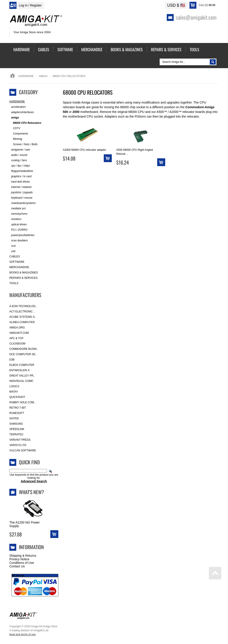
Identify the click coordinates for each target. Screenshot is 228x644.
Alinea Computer (22, 322)
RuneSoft (17, 413)
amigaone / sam (20, 150)
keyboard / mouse (21, 198)
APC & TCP (16, 338)
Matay (14, 392)
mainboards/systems (22, 203)
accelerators (17, 107)
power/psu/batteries (22, 235)
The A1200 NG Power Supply (24, 524)
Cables (15, 257)
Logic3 (14, 386)
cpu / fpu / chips (20, 166)
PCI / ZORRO (18, 230)
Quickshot (17, 397)
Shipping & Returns (23, 556)
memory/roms (18, 214)
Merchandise (19, 267)
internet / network (20, 187)
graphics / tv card (20, 176)
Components (19, 134)
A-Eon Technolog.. (23, 306)
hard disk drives (20, 182)
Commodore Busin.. (24, 349)
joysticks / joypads (21, 193)
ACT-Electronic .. (22, 312)
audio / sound (18, 155)
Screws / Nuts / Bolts (23, 144)
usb (12, 251)
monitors (15, 219)
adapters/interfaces (22, 112)
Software (17, 262)
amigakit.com (19, 333)
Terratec (16, 434)
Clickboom (17, 344)
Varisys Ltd (18, 445)
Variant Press (20, 440)
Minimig (16, 139)
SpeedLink (17, 429)
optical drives (18, 225)
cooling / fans (18, 160)
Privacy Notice (19, 559)
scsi (13, 246)
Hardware (26, 76)
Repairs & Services (23, 278)
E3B (12, 360)
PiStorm (140, 116)
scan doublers (19, 241)
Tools (14, 283)
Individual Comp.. (22, 381)
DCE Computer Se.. (23, 354)
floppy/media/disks (21, 171)
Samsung (16, 424)
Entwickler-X (19, 370)
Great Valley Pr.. (22, 376)
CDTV (15, 128)
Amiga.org (17, 328)
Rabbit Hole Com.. (22, 402)
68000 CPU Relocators (25, 123)
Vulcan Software (23, 450)
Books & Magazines (24, 273)
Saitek (14, 418)
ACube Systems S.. (23, 317)
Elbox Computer (22, 365)
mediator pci (17, 209)
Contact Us (17, 566)
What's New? (32, 492)
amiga (43, 76)
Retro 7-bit (18, 408)
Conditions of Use (22, 563)
